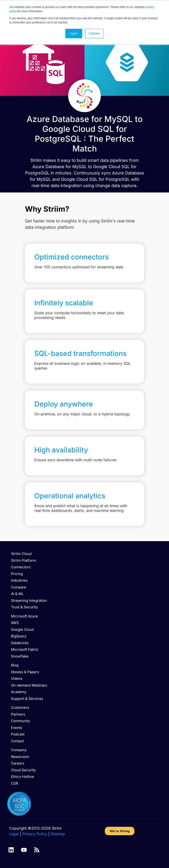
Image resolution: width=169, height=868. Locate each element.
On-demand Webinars (29, 685)
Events (17, 728)
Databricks (20, 643)
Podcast (18, 734)
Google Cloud (22, 630)
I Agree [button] (74, 33)
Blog (15, 665)
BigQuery (19, 636)
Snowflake (20, 656)
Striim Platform (23, 560)
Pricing (17, 574)
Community (20, 721)
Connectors (21, 567)
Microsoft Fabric (25, 649)
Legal (14, 834)
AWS (15, 623)
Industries (19, 580)
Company (19, 750)
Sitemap (58, 834)
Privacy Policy (35, 834)
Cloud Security (23, 770)
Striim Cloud (21, 554)
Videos (17, 678)
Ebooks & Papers (25, 672)
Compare (19, 587)
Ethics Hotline (23, 777)
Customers (20, 707)
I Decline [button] (94, 33)
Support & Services (27, 699)
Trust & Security (24, 607)
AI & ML (17, 594)
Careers (18, 763)
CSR (15, 783)
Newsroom (20, 757)
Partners (18, 714)
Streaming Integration (29, 600)
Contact (18, 741)
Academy (19, 692)
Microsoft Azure (24, 616)
